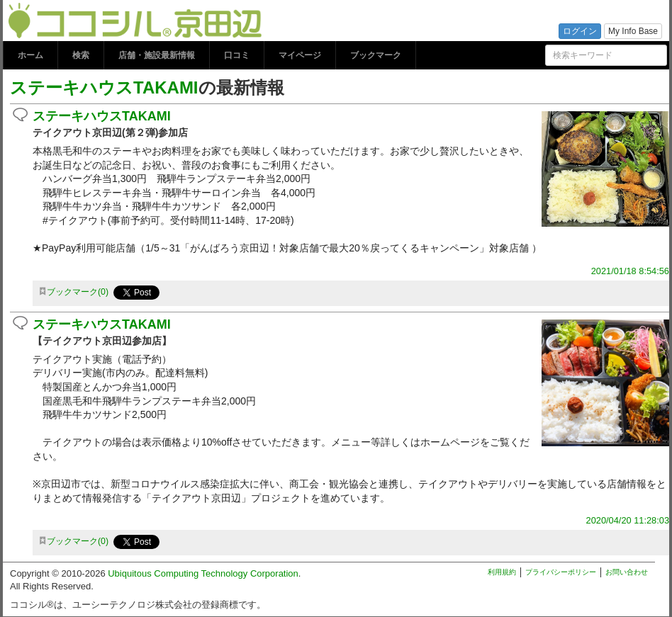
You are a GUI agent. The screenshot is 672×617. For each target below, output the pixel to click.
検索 (81, 55)
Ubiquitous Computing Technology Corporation (203, 573)
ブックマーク (376, 55)
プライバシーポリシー (561, 572)
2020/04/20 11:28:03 (628, 520)
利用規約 (502, 572)
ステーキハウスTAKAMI (104, 87)
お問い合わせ (627, 572)
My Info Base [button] (633, 31)
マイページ (300, 55)
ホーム (30, 55)
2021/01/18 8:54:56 (630, 271)
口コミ (237, 55)
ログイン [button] (580, 31)
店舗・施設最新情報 (157, 55)
